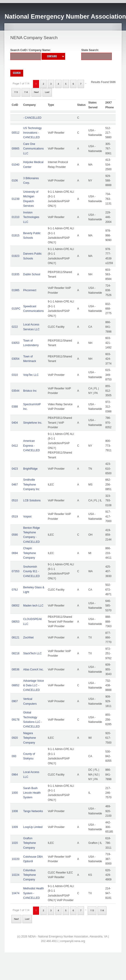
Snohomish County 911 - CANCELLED (31, 571)
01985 (15, 290)
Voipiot (27, 517)
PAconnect (30, 290)
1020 (15, 843)
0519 (15, 517)
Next (36, 92)
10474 (15, 893)
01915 (15, 236)
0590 (15, 535)
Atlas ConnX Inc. (33, 670)
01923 (15, 256)
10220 (15, 859)
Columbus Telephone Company (29, 875)
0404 (15, 423)
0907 (15, 701)
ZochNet (28, 638)
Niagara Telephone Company (29, 738)
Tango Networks (33, 811)
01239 (15, 199)
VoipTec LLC (31, 375)
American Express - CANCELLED (31, 446)
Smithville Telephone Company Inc (31, 484)
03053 (15, 343)
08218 (15, 653)
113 (16, 92)
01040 (15, 165)
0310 (15, 375)
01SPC (16, 309)
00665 (15, 149)
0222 (15, 327)
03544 (15, 391)
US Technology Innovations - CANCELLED (32, 133)
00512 (15, 133)
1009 (15, 827)
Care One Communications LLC (33, 149)
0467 (15, 485)
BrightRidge (30, 469)
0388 (15, 407)
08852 (15, 685)
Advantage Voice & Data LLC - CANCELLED (34, 685)
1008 (15, 811)
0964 (15, 775)
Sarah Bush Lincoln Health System (32, 793)
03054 (15, 359)
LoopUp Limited (33, 827)
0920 (15, 738)
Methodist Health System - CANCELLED (34, 893)
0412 (15, 446)
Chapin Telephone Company (29, 553)
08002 (15, 606)
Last (47, 92)
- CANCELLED (32, 118)
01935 (15, 274)
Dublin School (32, 274)
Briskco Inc (30, 391)
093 (14, 756)
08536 (15, 670)
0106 (15, 181)
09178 (15, 720)
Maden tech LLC (33, 606)
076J (15, 590)
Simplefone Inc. (33, 423)
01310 (15, 217)
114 (26, 92)
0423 (15, 469)
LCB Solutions (32, 500)
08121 (15, 638)
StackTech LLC (32, 653)
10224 (15, 875)
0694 (15, 553)
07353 (15, 571)
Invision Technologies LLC (31, 217)
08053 (15, 622)
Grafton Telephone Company (29, 843)
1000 (15, 793)
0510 (15, 500)
